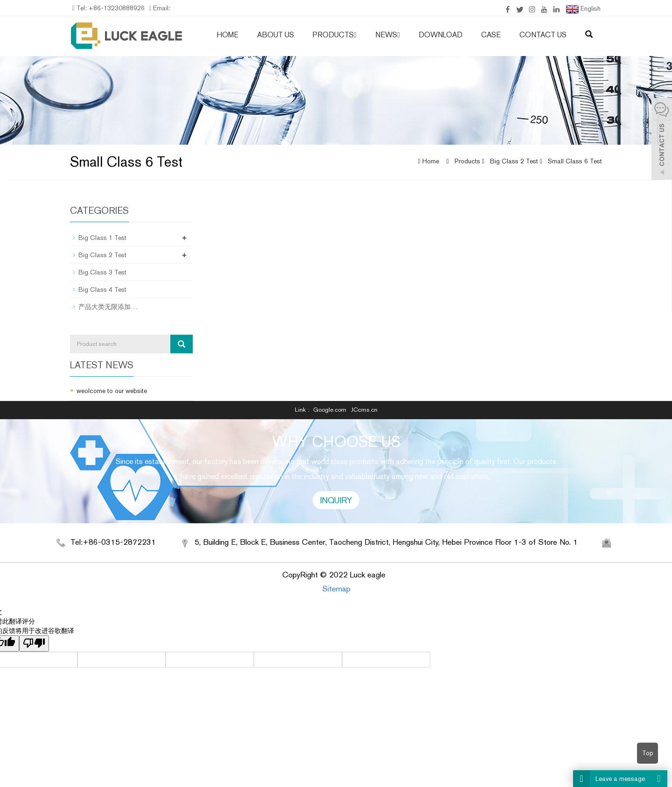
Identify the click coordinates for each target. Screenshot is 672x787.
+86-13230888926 (116, 8)
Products (335, 35)
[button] (355, 35)
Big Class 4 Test (102, 289)
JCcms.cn (364, 410)
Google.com (330, 410)
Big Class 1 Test (102, 238)
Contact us (543, 35)
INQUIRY (336, 500)
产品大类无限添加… (108, 307)
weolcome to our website (112, 391)
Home (227, 35)
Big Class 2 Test (514, 161)
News (388, 35)
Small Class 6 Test (574, 161)
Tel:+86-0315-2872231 (113, 542)
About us (276, 35)
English (583, 9)
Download (441, 35)
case (491, 35)
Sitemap (336, 589)
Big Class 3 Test (102, 272)
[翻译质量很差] (34, 643)
